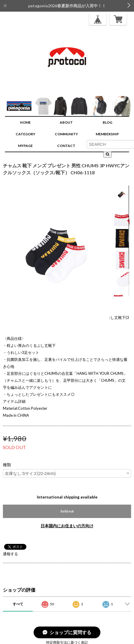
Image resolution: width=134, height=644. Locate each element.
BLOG (107, 122)
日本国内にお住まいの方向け (67, 526)
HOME (25, 122)
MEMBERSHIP (107, 134)
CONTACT (66, 146)
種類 (7, 465)
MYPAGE (25, 146)
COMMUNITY (66, 134)
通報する (10, 554)
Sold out (67, 511)
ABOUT (66, 122)
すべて (18, 604)
